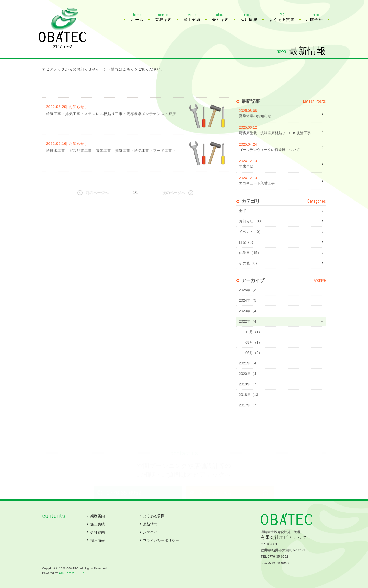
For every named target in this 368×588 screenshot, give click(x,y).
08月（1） (254, 354)
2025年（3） (249, 301)
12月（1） (254, 343)
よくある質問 (282, 17)
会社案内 (221, 17)
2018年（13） (250, 406)
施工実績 (192, 17)
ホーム (137, 17)
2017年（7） (249, 416)
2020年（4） (249, 385)
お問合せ (314, 17)
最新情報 (150, 524)
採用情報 (249, 17)
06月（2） (254, 364)
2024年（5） (249, 312)
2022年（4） (249, 333)
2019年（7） (249, 395)
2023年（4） (249, 322)
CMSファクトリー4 (72, 573)
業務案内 (164, 17)
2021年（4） (249, 374)
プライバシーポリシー (161, 540)
